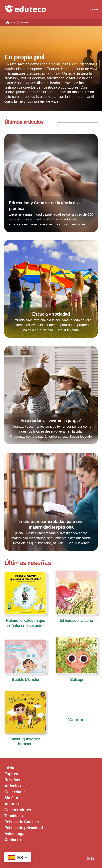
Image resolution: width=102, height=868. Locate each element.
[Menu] (95, 10)
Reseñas (12, 780)
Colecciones (16, 792)
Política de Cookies (22, 822)
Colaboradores (18, 810)
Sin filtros (13, 798)
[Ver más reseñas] (76, 711)
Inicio (9, 768)
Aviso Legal (15, 834)
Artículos (13, 786)
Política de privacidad (24, 828)
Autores (12, 804)
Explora (11, 774)
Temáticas (13, 816)
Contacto (13, 840)
